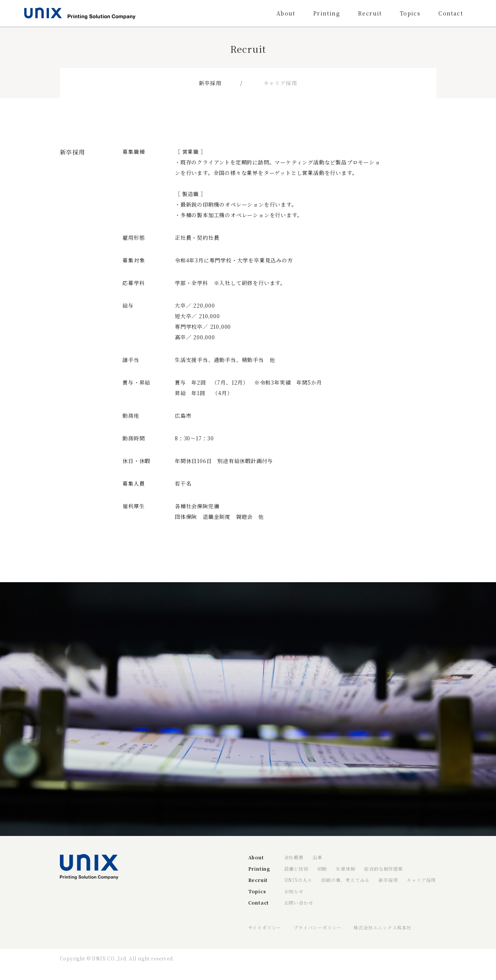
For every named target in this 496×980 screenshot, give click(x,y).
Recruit (370, 13)
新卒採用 (388, 880)
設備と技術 (296, 869)
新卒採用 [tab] (210, 83)
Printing (327, 13)
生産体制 (346, 869)
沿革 (317, 857)
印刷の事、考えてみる (345, 880)
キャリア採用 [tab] (280, 83)
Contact (451, 13)
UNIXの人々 (298, 880)
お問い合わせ (299, 903)
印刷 (322, 869)
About (286, 13)
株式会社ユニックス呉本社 (383, 927)
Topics (410, 13)
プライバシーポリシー (317, 927)
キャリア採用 (421, 880)
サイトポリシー (265, 927)
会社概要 (294, 857)
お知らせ (294, 891)
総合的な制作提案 (383, 869)
